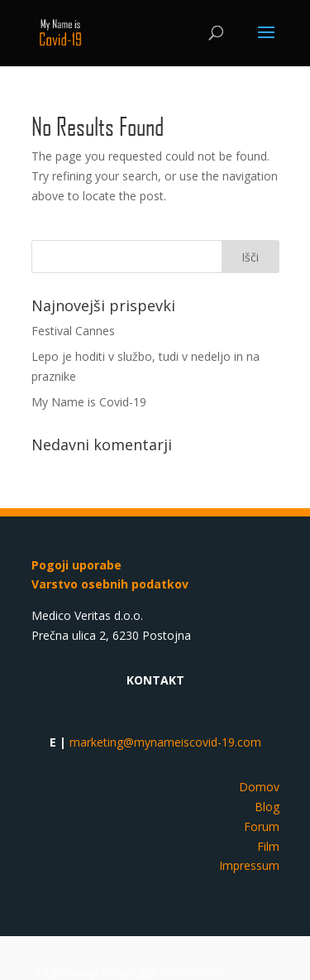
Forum (262, 826)
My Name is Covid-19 (89, 402)
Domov (259, 787)
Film (268, 846)
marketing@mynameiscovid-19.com (165, 742)
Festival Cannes (73, 331)
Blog (267, 807)
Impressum (249, 865)
